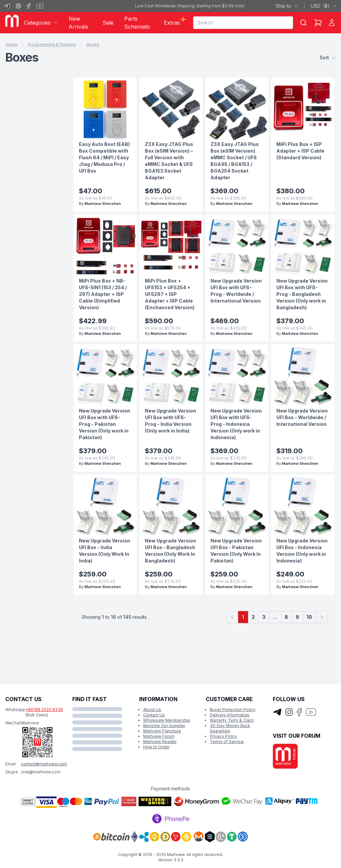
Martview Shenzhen (103, 204)
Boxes (93, 44)
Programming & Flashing (52, 44)
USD (324, 6)
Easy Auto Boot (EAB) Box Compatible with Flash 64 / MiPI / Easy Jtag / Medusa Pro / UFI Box (104, 157)
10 (309, 617)
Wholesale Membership (167, 720)
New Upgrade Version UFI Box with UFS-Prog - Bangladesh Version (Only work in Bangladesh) (302, 294)
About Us (152, 710)
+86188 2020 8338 (44, 710)
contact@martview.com (44, 764)
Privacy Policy (223, 736)
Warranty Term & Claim (232, 720)
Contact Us (154, 715)
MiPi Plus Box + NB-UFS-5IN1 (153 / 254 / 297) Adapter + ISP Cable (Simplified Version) (103, 294)
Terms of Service (227, 742)
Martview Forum (159, 736)
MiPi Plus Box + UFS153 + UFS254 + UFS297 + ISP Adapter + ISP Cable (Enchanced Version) (170, 294)
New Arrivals (78, 23)
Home (11, 44)
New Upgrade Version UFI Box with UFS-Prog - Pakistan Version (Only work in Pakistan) (105, 424)
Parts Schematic (137, 23)
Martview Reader (160, 742)
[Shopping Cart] (318, 23)
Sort (328, 58)
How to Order (156, 747)
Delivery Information (230, 715)
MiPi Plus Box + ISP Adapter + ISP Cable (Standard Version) (300, 151)
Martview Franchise (162, 731)
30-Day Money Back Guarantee (230, 728)
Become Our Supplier (164, 726)
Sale (108, 23)
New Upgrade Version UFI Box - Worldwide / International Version (302, 417)
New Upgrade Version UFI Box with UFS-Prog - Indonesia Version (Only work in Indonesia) (236, 424)
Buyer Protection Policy (233, 710)
